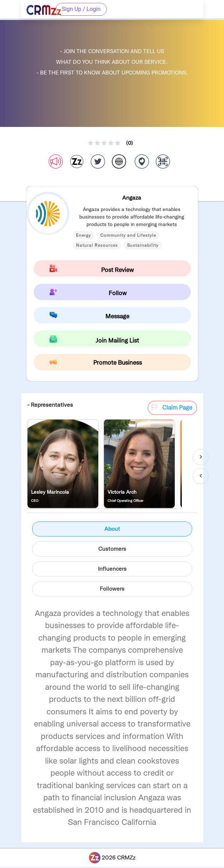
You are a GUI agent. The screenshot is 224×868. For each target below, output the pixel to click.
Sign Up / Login (81, 9)
